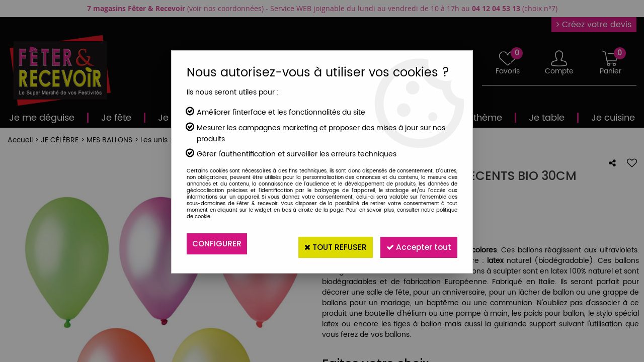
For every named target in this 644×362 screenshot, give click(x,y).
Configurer (218, 244)
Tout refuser (326, 244)
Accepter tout (416, 244)
